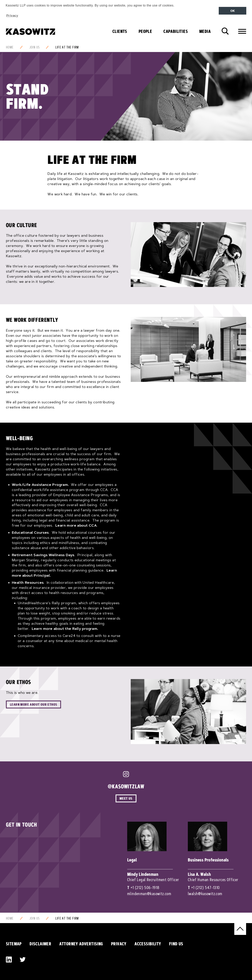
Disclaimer (40, 944)
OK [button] (233, 11)
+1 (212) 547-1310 (205, 888)
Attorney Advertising (81, 944)
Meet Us (126, 798)
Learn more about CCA (76, 525)
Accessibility (148, 944)
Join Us (35, 47)
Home (10, 47)
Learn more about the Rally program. (65, 629)
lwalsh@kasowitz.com (205, 894)
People (145, 31)
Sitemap (14, 944)
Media (205, 31)
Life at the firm (67, 47)
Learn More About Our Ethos (33, 704)
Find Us (176, 944)
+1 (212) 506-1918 (145, 888)
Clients (120, 31)
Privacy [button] (12, 15)
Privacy (119, 944)
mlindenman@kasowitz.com (149, 894)
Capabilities (176, 31)
